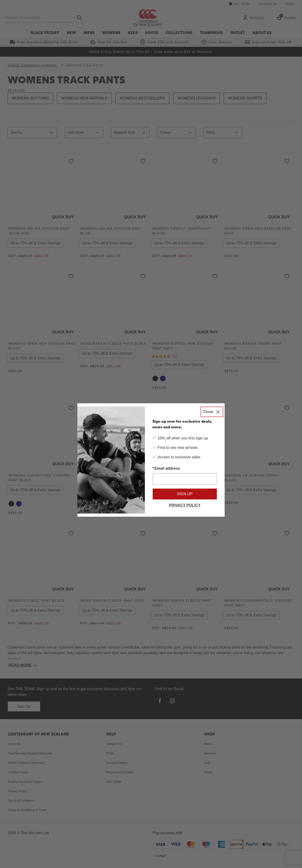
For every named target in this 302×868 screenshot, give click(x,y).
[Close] (212, 412)
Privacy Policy (185, 505)
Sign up (185, 494)
